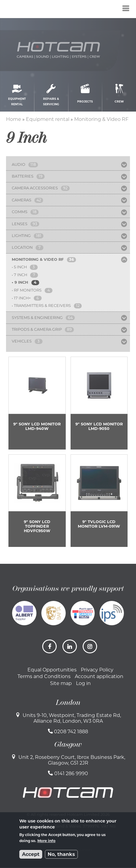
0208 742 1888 (71, 732)
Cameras (22, 200)
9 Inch (21, 282)
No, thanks (61, 854)
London (68, 702)
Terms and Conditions (44, 676)
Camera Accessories (35, 188)
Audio (19, 164)
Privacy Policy (97, 670)
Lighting (21, 236)
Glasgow (68, 744)
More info (46, 841)
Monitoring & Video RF (101, 119)
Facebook (50, 649)
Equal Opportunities (52, 670)
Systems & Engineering (37, 318)
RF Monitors (28, 290)
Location (22, 247)
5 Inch (20, 267)
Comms (20, 212)
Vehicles (22, 341)
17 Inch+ (22, 298)
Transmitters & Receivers (42, 306)
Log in (83, 683)
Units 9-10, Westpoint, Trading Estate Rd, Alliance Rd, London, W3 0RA (72, 718)
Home (14, 119)
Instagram (91, 649)
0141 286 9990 (71, 773)
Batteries (23, 176)
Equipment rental (48, 119)
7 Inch (21, 275)
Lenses (20, 224)
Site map (61, 683)
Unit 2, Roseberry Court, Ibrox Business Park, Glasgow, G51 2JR (72, 760)
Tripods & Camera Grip (37, 329)
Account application (99, 676)
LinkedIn (70, 649)
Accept (31, 854)
